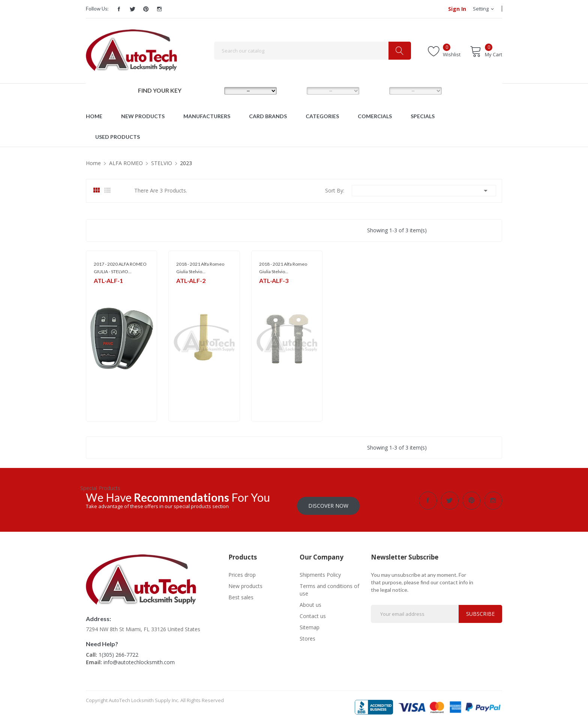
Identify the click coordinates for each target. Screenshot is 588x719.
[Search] (313, 51)
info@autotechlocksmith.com (139, 657)
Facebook (119, 9)
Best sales (241, 592)
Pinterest (146, 9)
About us (310, 599)
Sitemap (310, 622)
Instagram (159, 9)
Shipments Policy (320, 569)
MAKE (212, 90)
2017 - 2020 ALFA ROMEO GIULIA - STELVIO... (120, 268)
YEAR (376, 90)
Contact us (313, 611)
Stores (307, 633)
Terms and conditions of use (329, 584)
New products (245, 581)
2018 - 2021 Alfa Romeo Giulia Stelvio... (200, 268)
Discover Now (328, 500)
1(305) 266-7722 (118, 649)
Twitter (132, 9)
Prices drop (242, 569)
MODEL (296, 90)
